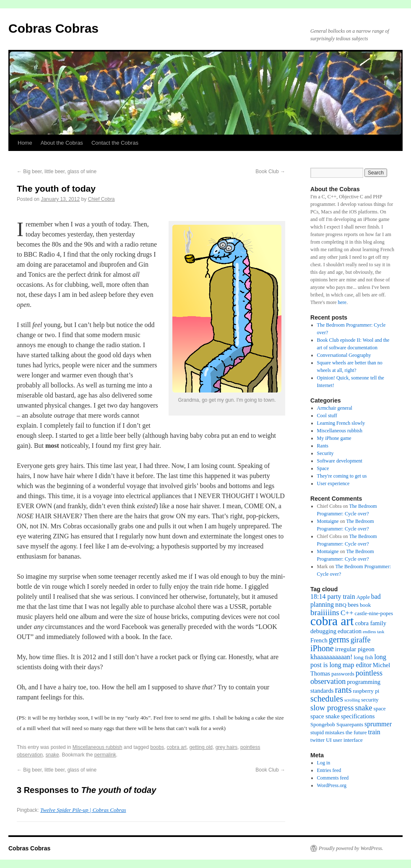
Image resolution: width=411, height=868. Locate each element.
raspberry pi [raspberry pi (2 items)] (366, 691)
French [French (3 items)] (319, 640)
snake (52, 755)
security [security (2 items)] (370, 700)
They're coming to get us (342, 476)
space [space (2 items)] (380, 708)
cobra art (177, 747)
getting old (201, 747)
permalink (105, 755)
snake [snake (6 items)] (363, 708)
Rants (323, 446)
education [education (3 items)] (350, 631)
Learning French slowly (341, 423)
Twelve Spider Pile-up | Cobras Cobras (83, 810)
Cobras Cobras (53, 28)
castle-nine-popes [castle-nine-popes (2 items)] (374, 613)
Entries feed (329, 770)
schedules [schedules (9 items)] (327, 699)
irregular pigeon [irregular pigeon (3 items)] (355, 649)
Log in (324, 763)
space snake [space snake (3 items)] (325, 716)
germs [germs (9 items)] (339, 639)
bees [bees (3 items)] (353, 605)
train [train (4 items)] (374, 732)
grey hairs (227, 747)
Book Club (270, 172)
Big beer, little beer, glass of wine (57, 172)
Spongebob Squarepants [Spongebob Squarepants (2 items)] (337, 724)
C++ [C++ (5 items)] (347, 613)
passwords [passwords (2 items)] (343, 674)
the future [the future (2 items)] (356, 732)
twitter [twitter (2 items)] (317, 740)
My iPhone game (334, 438)
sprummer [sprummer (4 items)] (378, 724)
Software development (340, 461)
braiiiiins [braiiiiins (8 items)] (325, 612)
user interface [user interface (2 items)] (348, 740)
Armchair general (335, 408)
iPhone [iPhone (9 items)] (322, 648)
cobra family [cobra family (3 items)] (371, 623)
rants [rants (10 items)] (343, 690)
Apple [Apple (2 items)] (363, 597)
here (342, 302)
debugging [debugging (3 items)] (323, 631)
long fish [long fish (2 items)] (363, 657)
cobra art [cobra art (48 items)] (332, 621)
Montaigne (328, 521)
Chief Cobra (101, 199)
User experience (333, 483)
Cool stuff (327, 416)
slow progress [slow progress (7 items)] (332, 708)
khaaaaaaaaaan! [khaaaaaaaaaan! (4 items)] (331, 657)
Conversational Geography (344, 355)
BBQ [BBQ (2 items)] (341, 605)
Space (323, 468)
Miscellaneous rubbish (98, 747)
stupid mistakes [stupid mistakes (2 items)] (327, 732)
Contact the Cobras (115, 143)
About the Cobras (62, 143)
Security (325, 453)
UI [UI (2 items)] (329, 740)
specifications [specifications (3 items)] (358, 716)
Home (25, 143)
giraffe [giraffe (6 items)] (361, 640)
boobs (157, 747)
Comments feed (333, 778)
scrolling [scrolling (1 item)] (352, 700)
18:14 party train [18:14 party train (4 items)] (333, 596)
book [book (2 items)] (365, 605)
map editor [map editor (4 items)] (357, 665)
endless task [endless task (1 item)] (373, 632)
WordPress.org (332, 785)
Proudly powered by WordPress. (351, 848)
